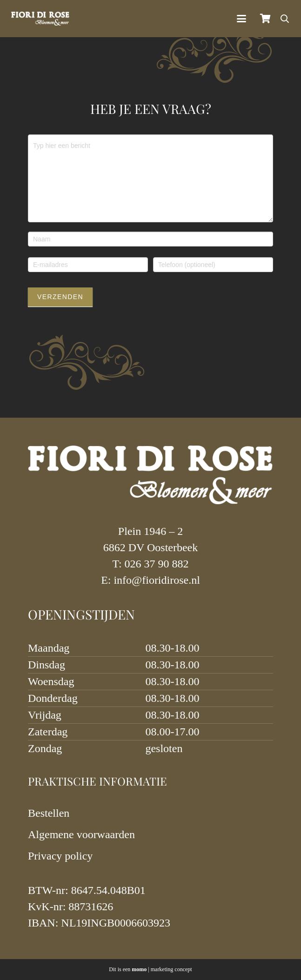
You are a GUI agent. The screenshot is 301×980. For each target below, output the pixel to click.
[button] (241, 19)
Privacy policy (60, 856)
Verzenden (60, 297)
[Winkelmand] (265, 19)
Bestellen (49, 813)
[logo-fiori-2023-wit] (40, 19)
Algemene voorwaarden (81, 834)
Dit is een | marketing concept (150, 969)
